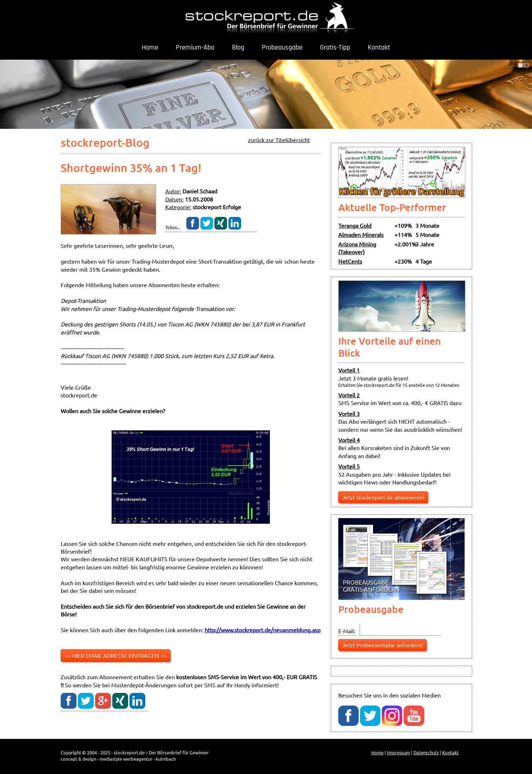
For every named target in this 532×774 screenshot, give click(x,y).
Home (150, 47)
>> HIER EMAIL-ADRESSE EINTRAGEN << (116, 655)
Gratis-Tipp (335, 47)
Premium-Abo (195, 47)
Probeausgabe (282, 47)
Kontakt (379, 47)
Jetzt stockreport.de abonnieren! (383, 497)
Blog (238, 47)
